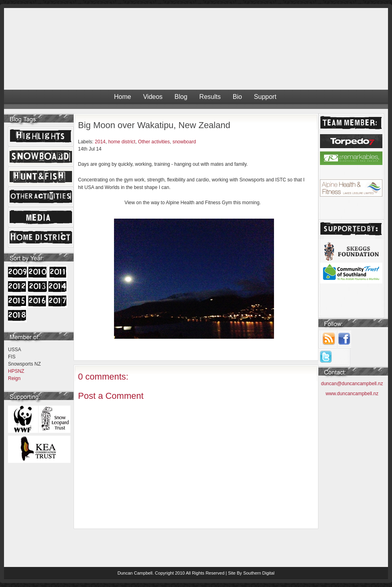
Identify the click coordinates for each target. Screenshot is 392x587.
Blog (181, 97)
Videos (153, 97)
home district (122, 142)
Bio (237, 97)
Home (123, 97)
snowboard (184, 142)
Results (210, 97)
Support (265, 97)
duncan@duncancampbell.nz (352, 384)
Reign (14, 378)
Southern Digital (259, 573)
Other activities (154, 142)
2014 (100, 142)
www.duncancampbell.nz (352, 394)
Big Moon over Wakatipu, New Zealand (154, 125)
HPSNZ (16, 371)
